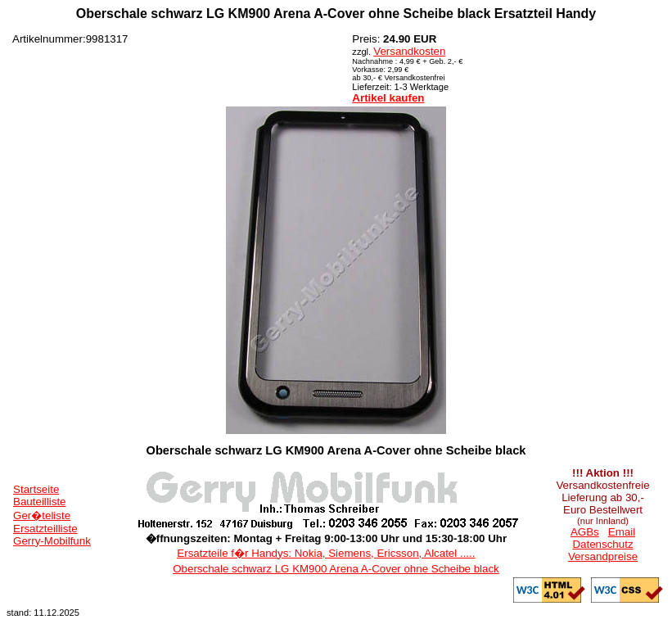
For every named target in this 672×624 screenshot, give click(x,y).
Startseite (36, 489)
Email (622, 532)
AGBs (585, 532)
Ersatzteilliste (45, 529)
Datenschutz (602, 544)
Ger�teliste (42, 515)
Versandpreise (603, 556)
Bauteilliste (39, 502)
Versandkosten (409, 51)
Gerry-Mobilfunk (52, 541)
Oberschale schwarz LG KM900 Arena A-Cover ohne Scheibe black (336, 569)
